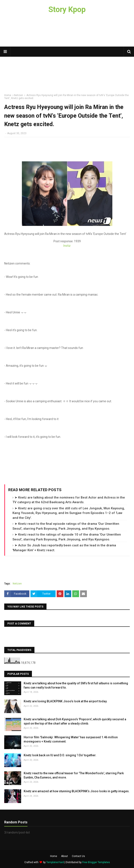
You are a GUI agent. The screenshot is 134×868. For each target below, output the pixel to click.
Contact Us (78, 856)
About (64, 856)
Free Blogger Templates (96, 862)
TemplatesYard (55, 862)
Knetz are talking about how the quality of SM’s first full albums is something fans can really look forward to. (76, 685)
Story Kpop (67, 10)
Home (54, 856)
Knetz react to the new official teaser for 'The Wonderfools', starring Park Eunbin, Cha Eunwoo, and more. (74, 775)
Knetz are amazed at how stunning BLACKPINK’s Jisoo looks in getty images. (77, 791)
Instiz (67, 246)
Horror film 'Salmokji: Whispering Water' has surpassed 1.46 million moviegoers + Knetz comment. (71, 739)
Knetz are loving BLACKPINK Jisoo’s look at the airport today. (66, 701)
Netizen (17, 584)
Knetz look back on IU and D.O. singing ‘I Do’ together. (60, 755)
